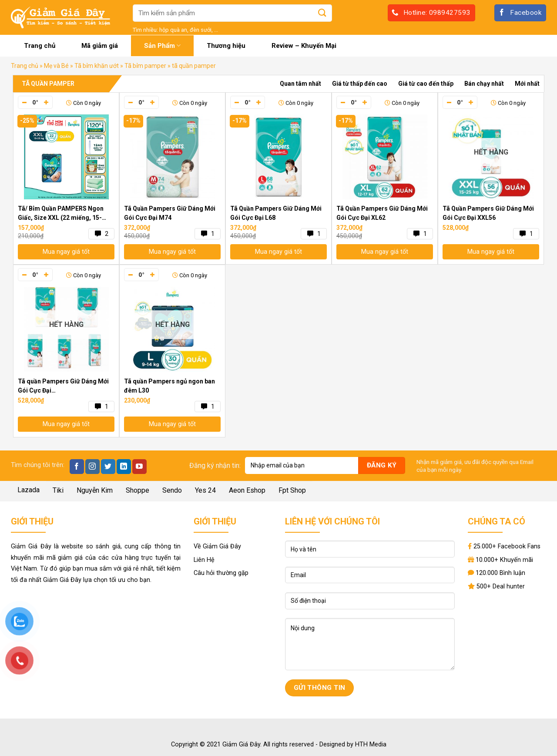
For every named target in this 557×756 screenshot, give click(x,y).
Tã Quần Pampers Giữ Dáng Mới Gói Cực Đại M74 (170, 213)
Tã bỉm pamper (145, 66)
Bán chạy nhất (484, 84)
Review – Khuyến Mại (304, 46)
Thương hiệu (226, 46)
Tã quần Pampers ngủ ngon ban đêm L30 (169, 386)
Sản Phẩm (162, 45)
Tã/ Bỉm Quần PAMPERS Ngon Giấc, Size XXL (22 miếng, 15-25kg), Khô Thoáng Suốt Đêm (61, 214)
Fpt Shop (292, 490)
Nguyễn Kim (95, 490)
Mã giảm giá (100, 46)
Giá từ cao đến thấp (426, 84)
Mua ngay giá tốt (66, 252)
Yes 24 (205, 490)
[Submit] (322, 13)
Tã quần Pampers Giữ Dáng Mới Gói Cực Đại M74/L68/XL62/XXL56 (63, 386)
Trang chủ (40, 46)
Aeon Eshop (247, 490)
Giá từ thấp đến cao (360, 84)
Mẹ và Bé (56, 66)
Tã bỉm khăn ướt (97, 66)
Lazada (29, 490)
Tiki (58, 490)
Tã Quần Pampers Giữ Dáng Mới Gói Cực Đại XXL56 (488, 213)
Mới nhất (527, 84)
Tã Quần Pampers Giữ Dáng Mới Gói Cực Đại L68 (276, 213)
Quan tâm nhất (300, 84)
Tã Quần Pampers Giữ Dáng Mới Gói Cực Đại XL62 (382, 213)
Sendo (172, 490)
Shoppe (138, 490)
